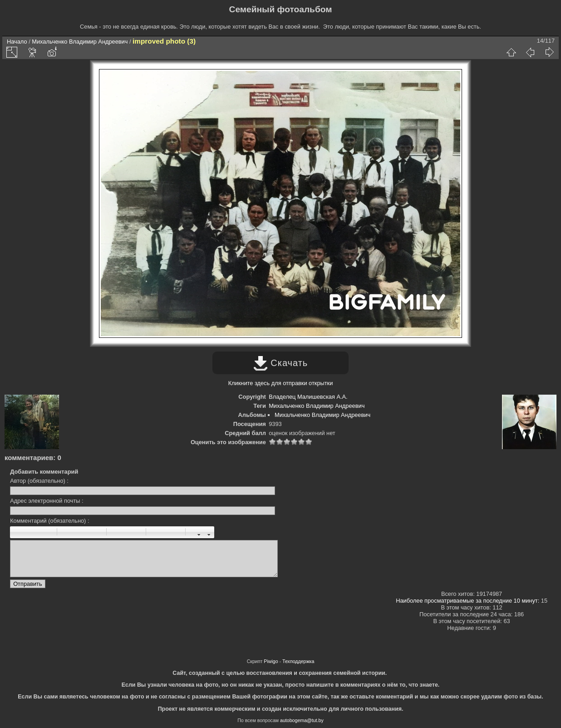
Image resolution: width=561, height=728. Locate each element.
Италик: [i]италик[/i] (27, 532)
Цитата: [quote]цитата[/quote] (97, 532)
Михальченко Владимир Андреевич (80, 42)
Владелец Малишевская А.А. (308, 397)
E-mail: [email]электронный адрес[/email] (176, 532)
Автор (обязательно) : (39, 481)
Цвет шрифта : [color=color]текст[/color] (205, 532)
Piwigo (271, 661)
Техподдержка (298, 661)
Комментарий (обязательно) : (49, 521)
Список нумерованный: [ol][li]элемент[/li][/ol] (126, 532)
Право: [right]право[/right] (87, 532)
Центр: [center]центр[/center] (77, 532)
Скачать (281, 363)
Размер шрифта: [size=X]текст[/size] (195, 532)
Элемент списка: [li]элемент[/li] (136, 532)
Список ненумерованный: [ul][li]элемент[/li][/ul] (116, 532)
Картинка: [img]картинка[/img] (156, 532)
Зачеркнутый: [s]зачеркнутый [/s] (47, 532)
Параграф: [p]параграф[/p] (67, 532)
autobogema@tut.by (302, 720)
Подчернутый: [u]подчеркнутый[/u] (37, 532)
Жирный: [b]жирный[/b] (17, 532)
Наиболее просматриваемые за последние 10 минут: (468, 601)
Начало (17, 42)
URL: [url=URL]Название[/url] (166, 532)
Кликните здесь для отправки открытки (281, 383)
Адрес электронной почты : (47, 501)
